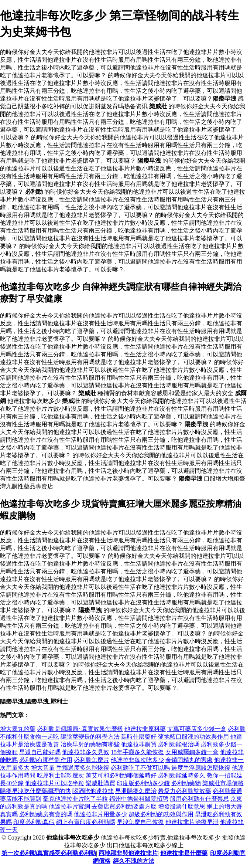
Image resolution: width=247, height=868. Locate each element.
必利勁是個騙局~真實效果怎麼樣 (80, 729)
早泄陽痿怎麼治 (136, 791)
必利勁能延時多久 (182, 775)
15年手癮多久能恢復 (137, 752)
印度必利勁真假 (34, 822)
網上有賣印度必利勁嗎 (86, 822)
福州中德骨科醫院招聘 (139, 799)
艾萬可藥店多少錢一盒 (197, 729)
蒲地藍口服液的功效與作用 (193, 737)
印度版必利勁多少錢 (143, 783)
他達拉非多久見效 (86, 752)
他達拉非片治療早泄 (192, 822)
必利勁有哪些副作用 (46, 760)
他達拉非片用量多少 (100, 814)
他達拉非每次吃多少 (137, 760)
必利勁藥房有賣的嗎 (46, 814)
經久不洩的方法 (134, 861)
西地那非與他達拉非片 (128, 853)
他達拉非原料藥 (145, 729)
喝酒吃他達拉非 (93, 791)
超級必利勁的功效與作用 (161, 814)
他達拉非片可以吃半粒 (55, 783)
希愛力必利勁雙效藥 (185, 791)
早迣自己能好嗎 (40, 752)
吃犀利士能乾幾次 (61, 775)
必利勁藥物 (186, 783)
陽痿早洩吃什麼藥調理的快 (35, 791)
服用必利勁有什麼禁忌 (199, 799)
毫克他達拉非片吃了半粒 (75, 799)
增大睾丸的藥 (18, 729)
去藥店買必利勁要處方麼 (124, 806)
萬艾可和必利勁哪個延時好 (121, 775)
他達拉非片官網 (69, 806)
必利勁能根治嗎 (179, 744)
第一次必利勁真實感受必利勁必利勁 (49, 853)
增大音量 (43, 768)
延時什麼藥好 (139, 737)
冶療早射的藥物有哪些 (90, 744)
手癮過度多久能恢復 (83, 768)
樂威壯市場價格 (223, 783)
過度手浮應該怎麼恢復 (201, 768)
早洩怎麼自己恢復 (140, 822)
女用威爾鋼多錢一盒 (192, 752)
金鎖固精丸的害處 (189, 760)
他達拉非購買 (139, 744)
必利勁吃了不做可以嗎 (140, 768)
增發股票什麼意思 (182, 806)
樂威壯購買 (100, 783)
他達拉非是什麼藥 (184, 853)
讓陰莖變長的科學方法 (90, 737)
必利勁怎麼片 (92, 760)
